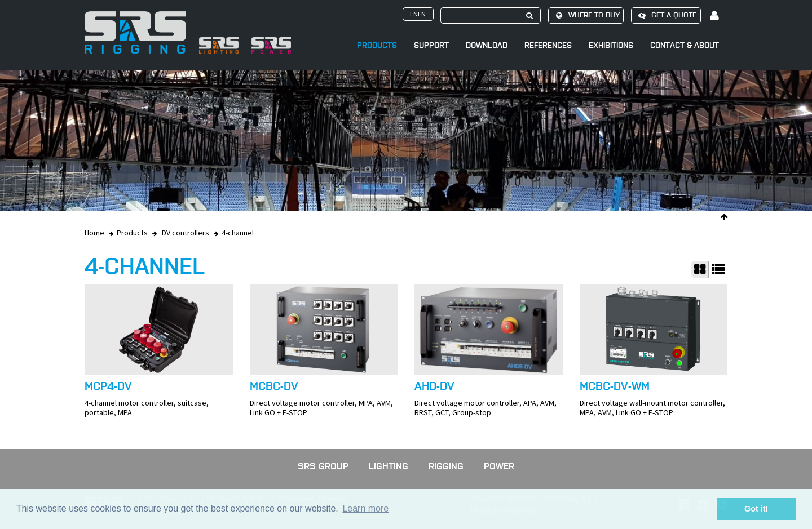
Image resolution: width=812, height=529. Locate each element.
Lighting (389, 466)
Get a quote (666, 15)
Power (499, 466)
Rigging (446, 466)
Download (487, 45)
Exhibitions (611, 45)
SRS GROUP (323, 466)
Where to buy (586, 15)
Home (94, 233)
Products (377, 45)
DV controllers (186, 233)
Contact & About (685, 45)
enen (418, 14)
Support (431, 45)
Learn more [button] (365, 508)
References (548, 45)
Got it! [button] (756, 509)
